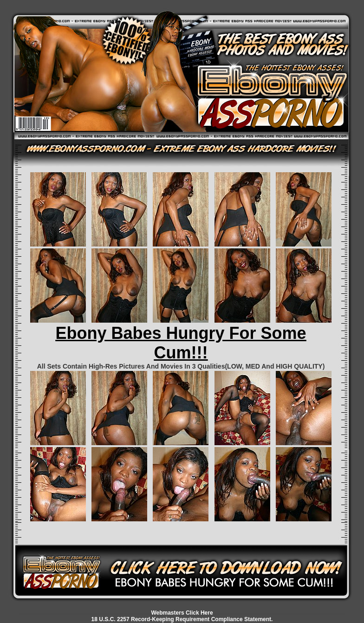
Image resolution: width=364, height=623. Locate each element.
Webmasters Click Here (182, 613)
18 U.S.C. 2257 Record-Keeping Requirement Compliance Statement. (182, 619)
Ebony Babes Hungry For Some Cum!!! (181, 343)
